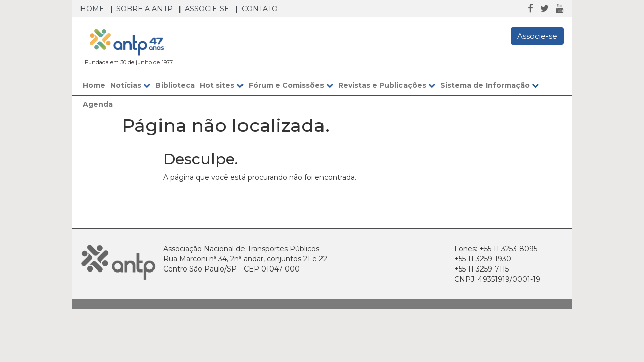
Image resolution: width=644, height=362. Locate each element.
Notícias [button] (130, 85)
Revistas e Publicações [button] (387, 85)
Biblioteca (175, 85)
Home (92, 9)
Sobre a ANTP (144, 9)
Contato (260, 9)
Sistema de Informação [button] (490, 85)
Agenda (98, 104)
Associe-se (207, 9)
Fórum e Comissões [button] (291, 85)
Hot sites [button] (222, 85)
